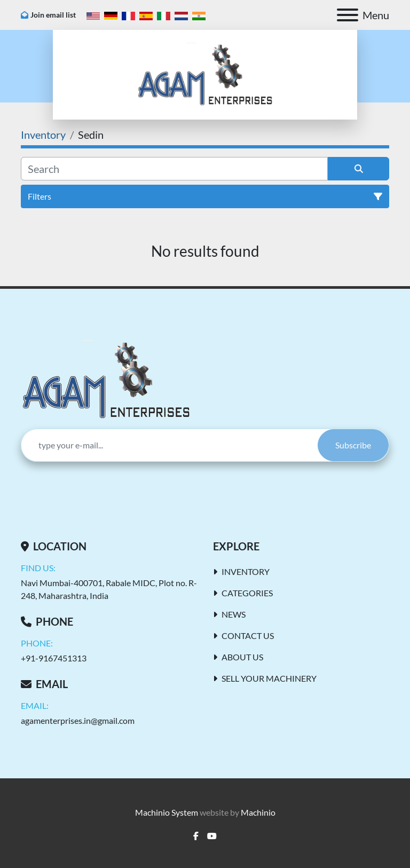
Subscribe (353, 445)
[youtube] (212, 836)
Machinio (258, 812)
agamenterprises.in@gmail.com (78, 720)
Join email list (53, 15)
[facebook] (196, 836)
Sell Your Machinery (269, 678)
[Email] (169, 445)
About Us (242, 657)
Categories (247, 593)
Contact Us (248, 636)
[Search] (174, 169)
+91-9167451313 (54, 658)
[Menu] (348, 15)
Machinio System (167, 812)
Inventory (246, 571)
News (234, 614)
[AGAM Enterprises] (106, 379)
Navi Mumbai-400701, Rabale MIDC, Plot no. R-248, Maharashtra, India (109, 589)
